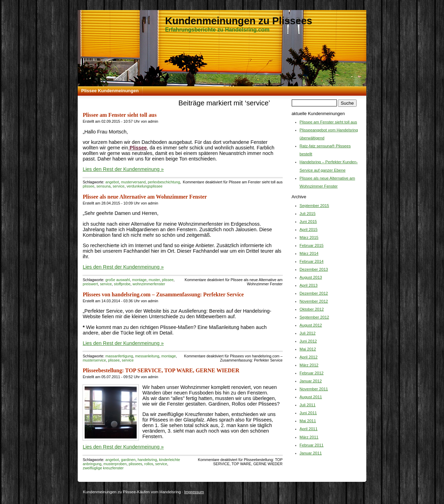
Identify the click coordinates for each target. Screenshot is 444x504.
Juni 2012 (308, 341)
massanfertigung (119, 356)
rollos (149, 464)
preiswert (90, 284)
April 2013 (309, 285)
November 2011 (314, 389)
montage (139, 280)
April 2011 (309, 429)
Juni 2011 (308, 413)
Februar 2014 (312, 261)
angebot (112, 182)
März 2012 (309, 365)
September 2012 (314, 317)
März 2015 (309, 237)
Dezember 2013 (314, 269)
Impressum (194, 492)
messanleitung (147, 356)
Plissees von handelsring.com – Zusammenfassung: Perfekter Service (163, 294)
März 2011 (309, 437)
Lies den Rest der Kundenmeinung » (123, 169)
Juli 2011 (308, 405)
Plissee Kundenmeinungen (110, 91)
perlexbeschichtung (164, 182)
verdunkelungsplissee (145, 186)
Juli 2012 (308, 333)
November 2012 (314, 301)
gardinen (128, 460)
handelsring (147, 460)
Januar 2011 (311, 453)
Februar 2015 (312, 245)
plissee (88, 186)
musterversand (133, 182)
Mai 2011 (308, 421)
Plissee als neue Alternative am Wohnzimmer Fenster (145, 197)
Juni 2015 (308, 221)
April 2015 (309, 229)
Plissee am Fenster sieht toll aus (119, 115)
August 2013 (311, 277)
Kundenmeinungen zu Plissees (239, 21)
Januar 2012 (311, 381)
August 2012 (311, 325)
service (119, 186)
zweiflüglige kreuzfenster (103, 468)
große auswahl (118, 280)
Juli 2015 (308, 214)
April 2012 (309, 357)
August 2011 (311, 397)
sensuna (104, 186)
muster (154, 280)
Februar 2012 (312, 373)
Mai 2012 (308, 349)
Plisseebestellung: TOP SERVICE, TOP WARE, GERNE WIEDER (161, 370)
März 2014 (309, 253)
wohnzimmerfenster (149, 284)
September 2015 (314, 206)
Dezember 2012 (314, 293)
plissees (135, 464)
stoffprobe (122, 284)
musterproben (115, 464)
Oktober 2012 (312, 309)
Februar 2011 (312, 445)
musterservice (94, 360)
